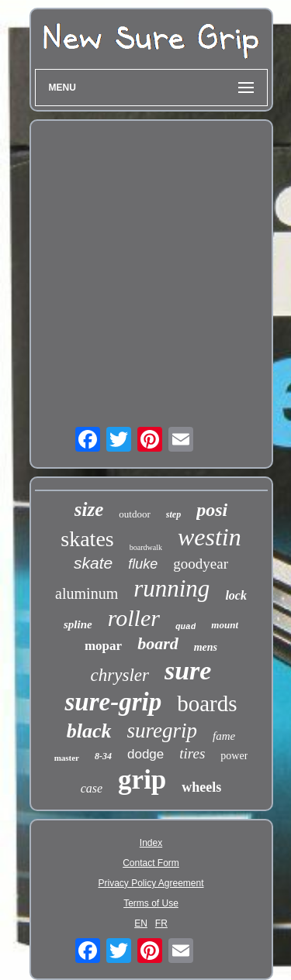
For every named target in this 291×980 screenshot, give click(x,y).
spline (78, 624)
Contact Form (151, 863)
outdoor (134, 514)
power (234, 756)
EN (141, 923)
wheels (201, 787)
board (158, 643)
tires (192, 753)
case (92, 788)
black (89, 731)
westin (210, 537)
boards (207, 703)
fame (224, 736)
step (173, 514)
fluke (143, 564)
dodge (145, 754)
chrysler (120, 675)
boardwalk (146, 547)
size (89, 509)
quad (185, 627)
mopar (103, 646)
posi (212, 510)
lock (236, 595)
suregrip (163, 731)
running (171, 588)
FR (161, 923)
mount (225, 625)
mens (206, 647)
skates (87, 539)
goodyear (201, 564)
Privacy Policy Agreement (151, 883)
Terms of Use (151, 903)
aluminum (87, 593)
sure (188, 671)
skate (93, 563)
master (67, 758)
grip (142, 780)
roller (134, 618)
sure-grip (113, 702)
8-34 (103, 756)
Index (151, 843)
